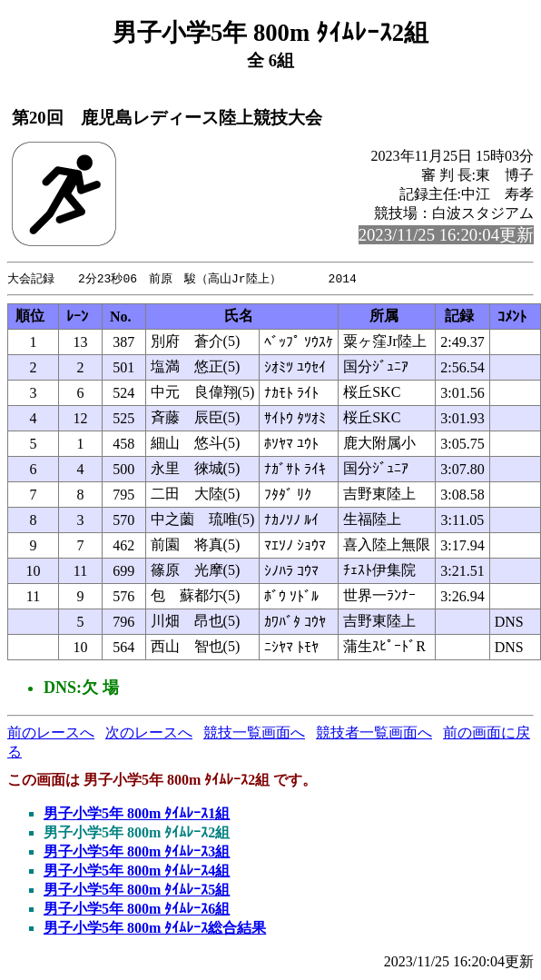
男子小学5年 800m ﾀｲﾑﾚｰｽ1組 (137, 814)
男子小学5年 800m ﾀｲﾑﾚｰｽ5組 (137, 891)
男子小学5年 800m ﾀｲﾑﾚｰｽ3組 (137, 852)
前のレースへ (51, 733)
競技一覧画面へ (254, 733)
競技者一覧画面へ (374, 733)
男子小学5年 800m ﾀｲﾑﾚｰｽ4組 (137, 871)
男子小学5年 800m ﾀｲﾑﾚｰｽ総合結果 (155, 929)
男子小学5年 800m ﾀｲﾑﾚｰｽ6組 (137, 910)
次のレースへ (149, 733)
